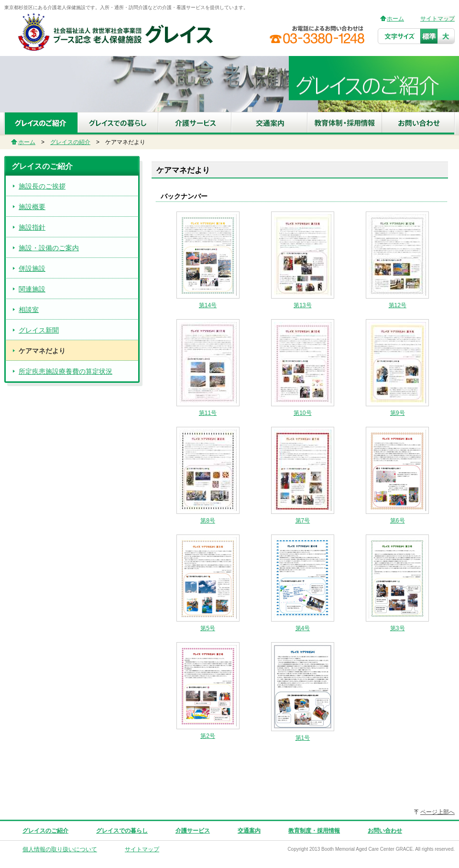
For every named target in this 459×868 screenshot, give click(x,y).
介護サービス (193, 831)
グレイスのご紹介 (45, 831)
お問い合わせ (385, 831)
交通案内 (249, 831)
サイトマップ (437, 19)
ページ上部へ (437, 812)
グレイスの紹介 (70, 142)
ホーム (395, 19)
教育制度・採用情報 (314, 831)
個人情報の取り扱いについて (60, 849)
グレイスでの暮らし (122, 831)
